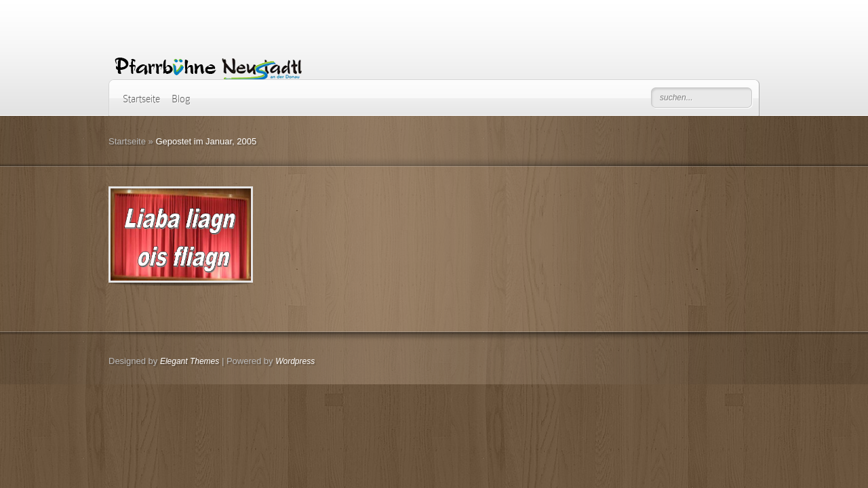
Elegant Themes (190, 361)
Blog (181, 99)
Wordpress (295, 361)
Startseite (141, 99)
